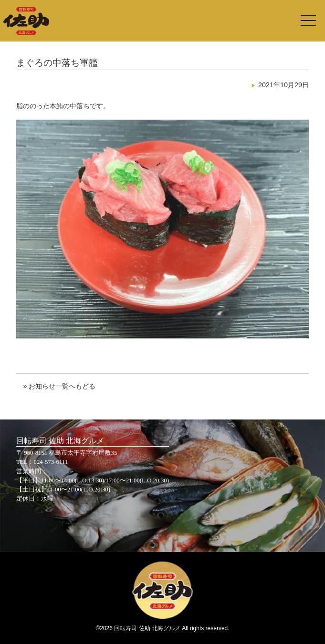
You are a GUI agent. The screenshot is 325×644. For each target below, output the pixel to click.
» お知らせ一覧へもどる (59, 386)
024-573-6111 (51, 462)
